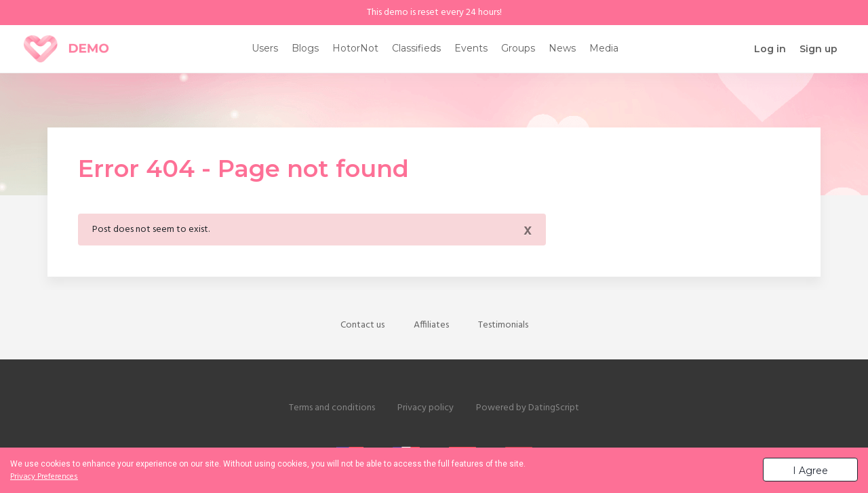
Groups (518, 48)
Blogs (305, 48)
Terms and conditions (332, 408)
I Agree (810, 471)
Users (265, 48)
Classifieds (416, 48)
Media (604, 48)
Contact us (362, 325)
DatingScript (554, 408)
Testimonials (503, 325)
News (562, 48)
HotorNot (355, 48)
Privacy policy (426, 408)
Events (471, 48)
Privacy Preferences (44, 477)
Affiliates (431, 325)
